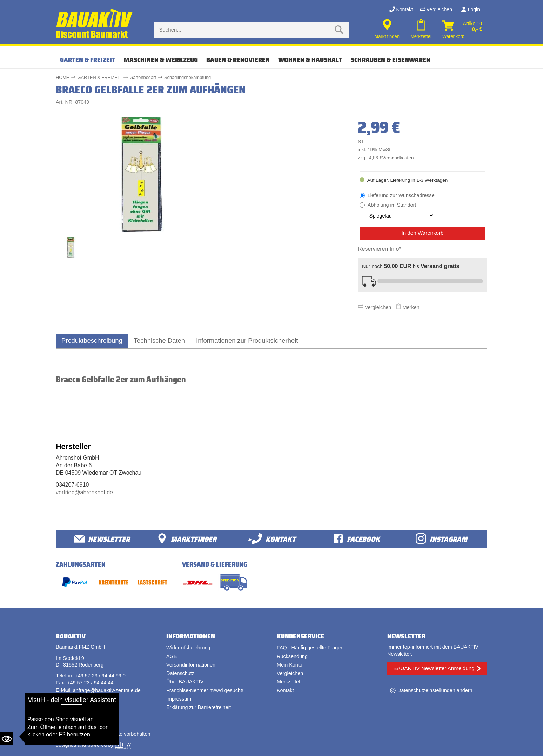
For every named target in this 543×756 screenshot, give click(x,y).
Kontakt (401, 9)
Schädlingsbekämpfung (187, 77)
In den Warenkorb (422, 233)
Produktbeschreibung (92, 340)
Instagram (441, 539)
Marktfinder (187, 539)
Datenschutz (180, 673)
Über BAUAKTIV (185, 682)
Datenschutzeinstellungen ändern (435, 690)
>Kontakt (272, 539)
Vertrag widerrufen (82, 712)
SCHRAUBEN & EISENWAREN (391, 60)
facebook (356, 539)
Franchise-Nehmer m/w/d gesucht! (205, 690)
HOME (62, 77)
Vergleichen (436, 9)
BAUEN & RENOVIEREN (238, 60)
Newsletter (102, 539)
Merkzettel (288, 682)
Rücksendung (292, 656)
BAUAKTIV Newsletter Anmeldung (434, 668)
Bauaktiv (83, 734)
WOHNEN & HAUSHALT (310, 60)
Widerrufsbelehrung (188, 648)
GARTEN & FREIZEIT (88, 60)
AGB (172, 656)
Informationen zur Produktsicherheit (247, 340)
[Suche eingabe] (244, 30)
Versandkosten (398, 158)
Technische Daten (159, 340)
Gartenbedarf (143, 77)
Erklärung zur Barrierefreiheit (199, 707)
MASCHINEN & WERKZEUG (161, 60)
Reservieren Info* (380, 249)
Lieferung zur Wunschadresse (401, 195)
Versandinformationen (191, 665)
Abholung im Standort (401, 212)
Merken (408, 307)
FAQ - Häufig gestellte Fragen (310, 648)
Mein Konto (290, 665)
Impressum (179, 699)
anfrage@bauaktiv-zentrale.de (107, 690)
